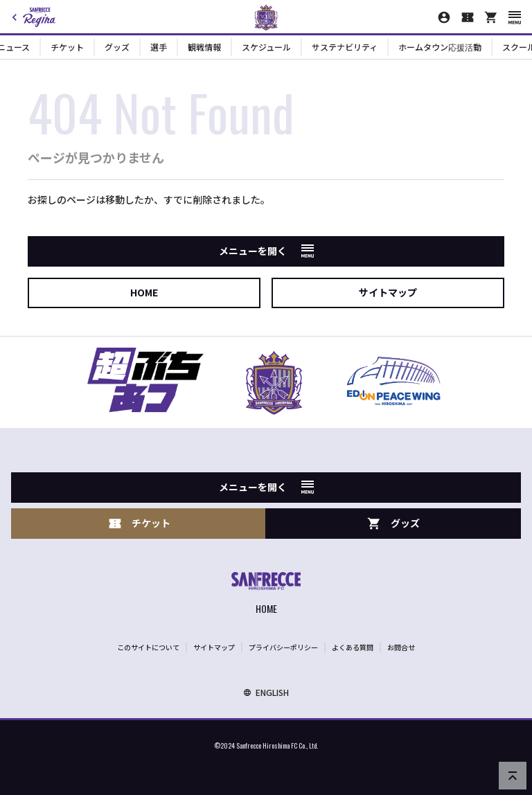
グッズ (117, 47)
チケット (67, 47)
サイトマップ (388, 292)
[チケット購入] (468, 17)
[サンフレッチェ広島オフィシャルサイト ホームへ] (266, 595)
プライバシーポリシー (283, 647)
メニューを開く (266, 251)
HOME (144, 292)
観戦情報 (204, 47)
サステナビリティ (345, 47)
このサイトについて (148, 647)
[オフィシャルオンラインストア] (491, 17)
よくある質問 (353, 647)
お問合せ (401, 647)
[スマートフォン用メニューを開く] (515, 18)
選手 (159, 47)
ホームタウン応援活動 (440, 47)
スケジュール (266, 47)
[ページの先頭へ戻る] (513, 776)
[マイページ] (444, 17)
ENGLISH (266, 692)
